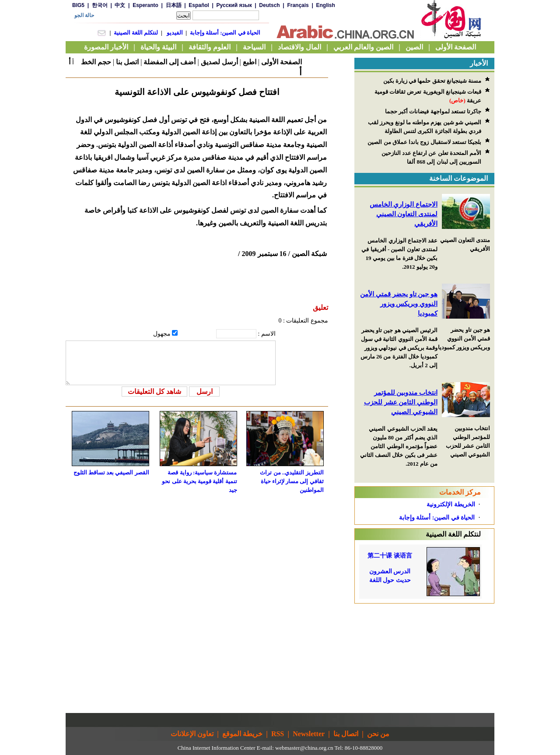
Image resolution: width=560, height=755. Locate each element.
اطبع (250, 62)
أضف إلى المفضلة (170, 62)
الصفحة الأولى (282, 62)
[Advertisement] (424, 658)
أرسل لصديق (219, 62)
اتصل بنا (127, 62)
